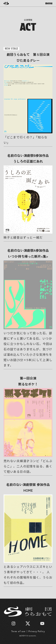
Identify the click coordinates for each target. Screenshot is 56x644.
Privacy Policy (37, 631)
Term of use (18, 631)
